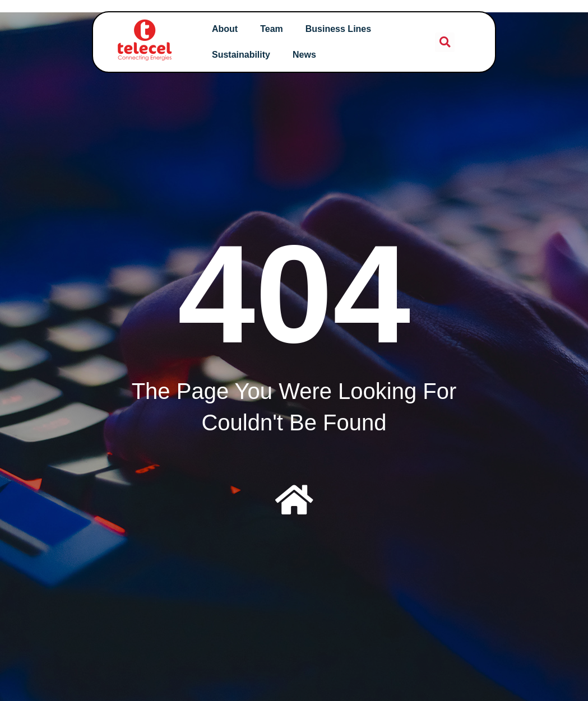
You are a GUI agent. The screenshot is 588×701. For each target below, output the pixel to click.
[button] (439, 42)
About (229, 29)
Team (276, 29)
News (309, 55)
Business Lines (342, 29)
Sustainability (246, 55)
